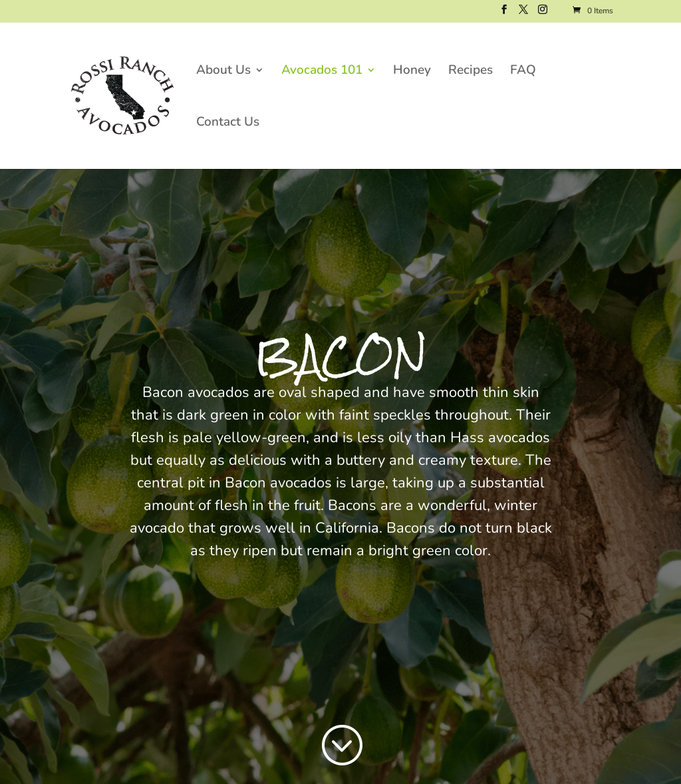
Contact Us (228, 124)
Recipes (471, 72)
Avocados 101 (322, 72)
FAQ (523, 72)
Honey (412, 72)
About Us (223, 72)
